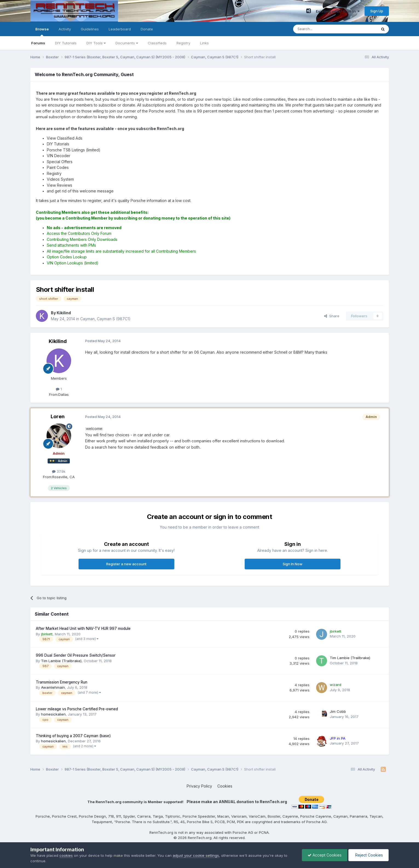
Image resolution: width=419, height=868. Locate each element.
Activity (65, 29)
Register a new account (126, 564)
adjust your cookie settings (196, 855)
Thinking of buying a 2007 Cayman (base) (73, 736)
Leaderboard (120, 29)
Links (204, 43)
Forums (38, 43)
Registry (183, 43)
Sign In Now (293, 564)
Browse (42, 31)
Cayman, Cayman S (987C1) (105, 319)
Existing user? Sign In (338, 11)
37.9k (59, 471)
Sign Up (377, 11)
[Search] (321, 29)
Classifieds (157, 43)
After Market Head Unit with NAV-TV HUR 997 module (83, 628)
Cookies (225, 786)
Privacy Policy (199, 786)
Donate (147, 29)
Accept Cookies (325, 855)
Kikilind (58, 341)
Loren (58, 416)
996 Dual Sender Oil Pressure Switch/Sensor (76, 655)
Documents (127, 43)
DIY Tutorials (66, 43)
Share (332, 316)
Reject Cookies (369, 855)
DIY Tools (96, 43)
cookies (66, 855)
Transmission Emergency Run (62, 682)
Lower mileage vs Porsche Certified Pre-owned (77, 709)
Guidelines (90, 29)
